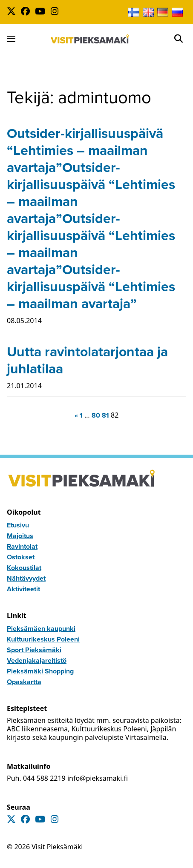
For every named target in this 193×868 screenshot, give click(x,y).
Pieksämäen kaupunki (41, 629)
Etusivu (18, 525)
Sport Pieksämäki (34, 650)
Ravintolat (22, 546)
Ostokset (21, 557)
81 (105, 415)
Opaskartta (24, 682)
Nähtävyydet (26, 578)
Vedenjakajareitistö (37, 660)
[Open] (179, 39)
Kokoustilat (24, 568)
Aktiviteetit (23, 589)
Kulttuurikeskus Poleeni (43, 639)
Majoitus (20, 536)
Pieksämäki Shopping (40, 671)
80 (96, 415)
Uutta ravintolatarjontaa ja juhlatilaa (87, 360)
